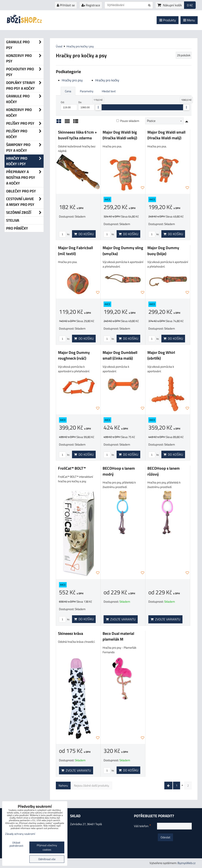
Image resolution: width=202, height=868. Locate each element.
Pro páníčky (17, 228)
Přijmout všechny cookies (47, 847)
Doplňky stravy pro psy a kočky (25, 86)
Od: (69, 105)
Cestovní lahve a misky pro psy (25, 202)
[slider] (98, 107)
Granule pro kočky (25, 99)
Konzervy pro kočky (25, 113)
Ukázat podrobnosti (16, 844)
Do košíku (84, 234)
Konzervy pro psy (25, 58)
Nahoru (63, 786)
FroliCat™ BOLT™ (72, 468)
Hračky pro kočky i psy (25, 161)
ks (64, 234)
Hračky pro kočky (107, 80)
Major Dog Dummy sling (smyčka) (123, 251)
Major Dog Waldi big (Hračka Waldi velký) (120, 135)
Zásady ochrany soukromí (20, 834)
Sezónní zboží (25, 213)
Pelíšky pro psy (25, 123)
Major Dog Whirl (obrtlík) (161, 355)
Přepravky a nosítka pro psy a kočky (25, 177)
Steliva (13, 220)
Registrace (91, 5)
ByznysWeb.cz (187, 863)
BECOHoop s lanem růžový (164, 471)
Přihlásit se (66, 5)
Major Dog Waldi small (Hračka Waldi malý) (166, 135)
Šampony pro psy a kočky (25, 148)
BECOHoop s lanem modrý (119, 471)
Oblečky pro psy (21, 191)
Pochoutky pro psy (25, 72)
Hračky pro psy (72, 80)
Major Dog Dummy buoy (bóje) (163, 251)
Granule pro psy (25, 45)
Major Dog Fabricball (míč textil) (75, 251)
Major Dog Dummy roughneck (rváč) (74, 355)
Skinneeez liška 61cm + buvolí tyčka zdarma (77, 135)
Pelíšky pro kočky (25, 134)
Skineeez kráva (71, 633)
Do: (87, 105)
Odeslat (165, 837)
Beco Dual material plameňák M (118, 636)
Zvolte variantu (121, 619)
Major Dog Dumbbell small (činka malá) (120, 355)
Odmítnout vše (47, 859)
